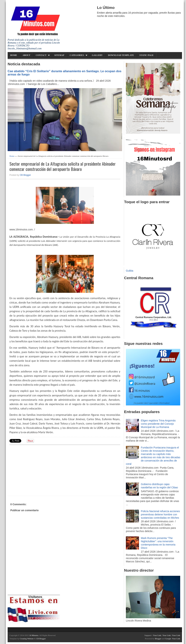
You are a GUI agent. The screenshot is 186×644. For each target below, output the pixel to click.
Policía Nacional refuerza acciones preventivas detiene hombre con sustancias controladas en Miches (160, 514)
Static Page (146, 55)
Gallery (97, 55)
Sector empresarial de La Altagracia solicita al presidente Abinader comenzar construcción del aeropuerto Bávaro (63, 166)
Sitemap (59, 55)
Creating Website (27, 639)
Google (168, 639)
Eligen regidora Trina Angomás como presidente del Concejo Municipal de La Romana (158, 424)
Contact (41, 55)
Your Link (157, 635)
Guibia (130, 271)
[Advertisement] (38, 470)
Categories (77, 55)
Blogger (158, 639)
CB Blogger (25, 175)
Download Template (121, 55)
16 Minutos (34, 635)
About (26, 55)
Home (14, 55)
